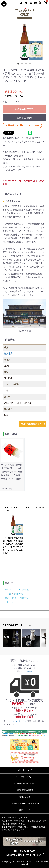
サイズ (8, 590)
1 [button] (19, 64)
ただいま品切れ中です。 (25, 109)
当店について (25, 810)
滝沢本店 (24, 598)
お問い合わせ (25, 797)
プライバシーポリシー (25, 777)
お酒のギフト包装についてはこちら (22, 125)
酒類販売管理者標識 (25, 790)
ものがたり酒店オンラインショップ (25, 855)
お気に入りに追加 (25, 118)
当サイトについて (25, 770)
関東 (14, 598)
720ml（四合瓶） (23, 590)
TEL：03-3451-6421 (24, 851)
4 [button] (30, 64)
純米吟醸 (19, 594)
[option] (24, 42)
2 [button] (23, 64)
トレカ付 (9, 602)
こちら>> (28, 671)
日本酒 (8, 594)
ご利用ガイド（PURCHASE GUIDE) (24, 803)
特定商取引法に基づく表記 (25, 783)
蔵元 (7, 598)
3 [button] (27, 64)
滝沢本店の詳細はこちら (32, 424)
